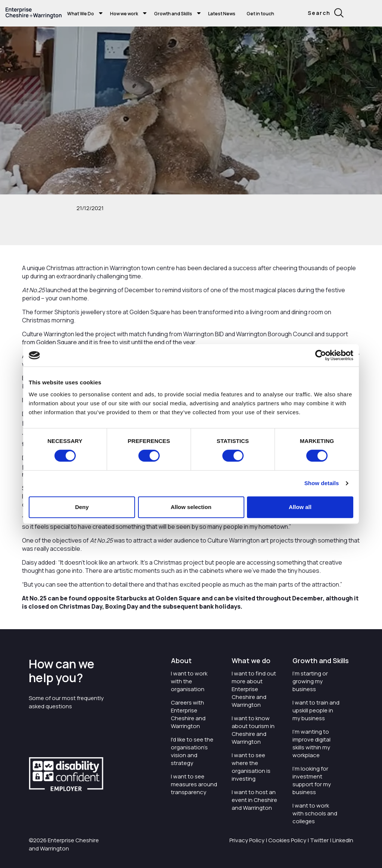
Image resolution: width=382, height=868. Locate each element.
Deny (82, 507)
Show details (322, 483)
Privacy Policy (247, 840)
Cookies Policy (287, 840)
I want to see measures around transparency (194, 784)
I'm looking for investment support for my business (312, 780)
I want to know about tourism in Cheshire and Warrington (253, 730)
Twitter (319, 840)
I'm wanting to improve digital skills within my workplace (311, 743)
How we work (124, 14)
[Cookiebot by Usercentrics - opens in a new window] (321, 355)
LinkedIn (343, 840)
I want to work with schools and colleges (315, 813)
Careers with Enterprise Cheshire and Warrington (188, 714)
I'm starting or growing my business (310, 681)
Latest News (222, 14)
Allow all (300, 507)
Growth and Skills (173, 14)
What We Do (81, 14)
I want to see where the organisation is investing (251, 767)
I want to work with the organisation (189, 681)
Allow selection (191, 507)
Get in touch (260, 14)
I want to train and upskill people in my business (316, 710)
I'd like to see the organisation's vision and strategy (192, 751)
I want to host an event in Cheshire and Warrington (254, 800)
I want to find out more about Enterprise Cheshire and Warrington (254, 689)
